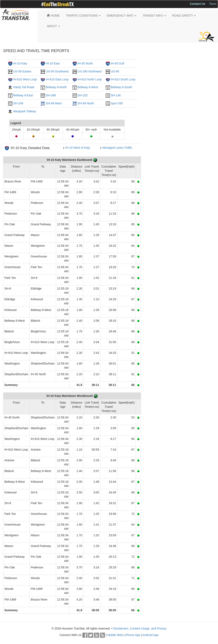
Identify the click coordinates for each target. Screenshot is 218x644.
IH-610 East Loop (57, 79)
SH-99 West (54, 103)
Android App (150, 635)
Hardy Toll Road (24, 87)
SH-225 (83, 95)
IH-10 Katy (20, 63)
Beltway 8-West (88, 87)
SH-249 (18, 103)
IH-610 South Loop (123, 79)
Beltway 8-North (56, 87)
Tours (213, 4)
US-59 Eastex (22, 71)
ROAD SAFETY (184, 16)
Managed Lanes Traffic (117, 148)
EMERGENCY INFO (122, 16)
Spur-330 (117, 103)
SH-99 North (86, 103)
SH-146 (116, 95)
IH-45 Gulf (117, 63)
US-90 (115, 71)
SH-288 (51, 95)
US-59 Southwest (57, 71)
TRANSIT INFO (154, 16)
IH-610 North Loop (90, 79)
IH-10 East (53, 63)
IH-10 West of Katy (78, 148)
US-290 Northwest (90, 71)
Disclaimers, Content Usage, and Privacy (140, 628)
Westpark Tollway (25, 111)
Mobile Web (115, 635)
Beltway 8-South (121, 87)
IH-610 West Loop (25, 79)
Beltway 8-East (23, 95)
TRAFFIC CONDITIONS (83, 16)
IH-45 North (85, 63)
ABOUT (53, 26)
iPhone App (133, 635)
